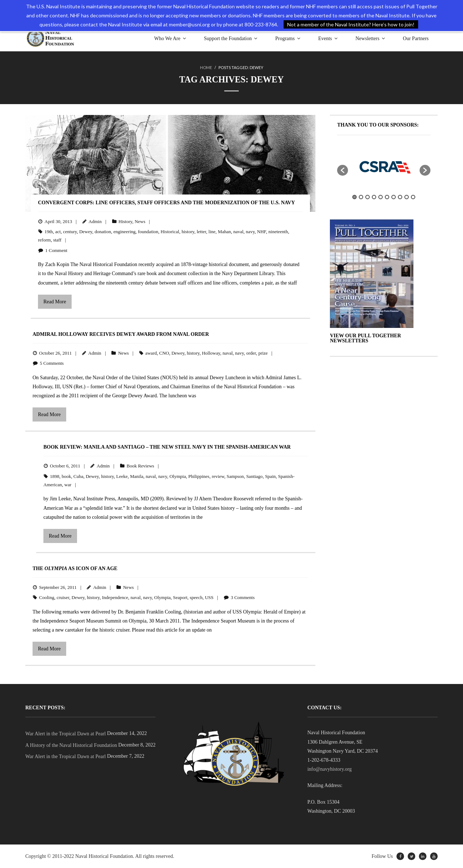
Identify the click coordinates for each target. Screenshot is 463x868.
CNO (164, 353)
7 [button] (394, 197)
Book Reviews (140, 466)
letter (201, 232)
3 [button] (368, 197)
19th (49, 232)
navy (250, 232)
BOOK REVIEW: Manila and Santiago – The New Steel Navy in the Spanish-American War (167, 447)
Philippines (199, 476)
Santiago (255, 476)
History (126, 221)
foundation (148, 232)
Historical (170, 232)
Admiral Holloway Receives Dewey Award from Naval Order (121, 334)
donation (103, 232)
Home (206, 67)
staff (57, 240)
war (68, 485)
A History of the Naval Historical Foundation (71, 745)
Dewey (86, 232)
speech (196, 597)
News (140, 221)
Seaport (180, 597)
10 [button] (413, 197)
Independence (115, 597)
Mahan (224, 232)
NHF (262, 232)
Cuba (78, 476)
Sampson (235, 476)
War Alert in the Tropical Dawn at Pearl (65, 734)
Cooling (47, 597)
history (188, 232)
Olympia (178, 476)
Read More (55, 301)
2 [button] (361, 197)
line (212, 232)
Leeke (122, 476)
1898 (55, 476)
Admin (95, 221)
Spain (271, 476)
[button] (343, 170)
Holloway (211, 353)
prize (263, 353)
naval (238, 232)
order (251, 353)
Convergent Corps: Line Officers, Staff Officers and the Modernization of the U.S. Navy (166, 203)
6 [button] (387, 197)
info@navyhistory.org (330, 769)
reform (44, 240)
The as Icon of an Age (75, 568)
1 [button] (354, 197)
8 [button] (400, 197)
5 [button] (381, 197)
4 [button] (374, 197)
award (151, 353)
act (58, 232)
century (70, 232)
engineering (124, 232)
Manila (137, 476)
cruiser (63, 597)
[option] (384, 166)
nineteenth (278, 232)
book (67, 476)
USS (209, 597)
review (218, 476)
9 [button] (407, 197)
